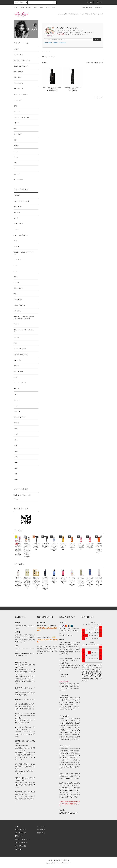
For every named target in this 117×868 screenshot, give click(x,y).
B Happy (16, 499)
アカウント (88, 2)
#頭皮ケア (56, 43)
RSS (16, 849)
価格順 (96, 63)
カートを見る (41, 829)
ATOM (20, 849)
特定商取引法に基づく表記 (22, 839)
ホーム (16, 7)
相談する (97, 40)
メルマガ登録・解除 (86, 7)
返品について (18, 836)
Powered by (58, 863)
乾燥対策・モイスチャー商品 (22, 495)
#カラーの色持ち (48, 43)
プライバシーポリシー (21, 843)
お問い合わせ (97, 7)
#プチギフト (63, 43)
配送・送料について (20, 833)
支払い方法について (20, 829)
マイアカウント (41, 826)
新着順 (101, 63)
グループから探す (37, 7)
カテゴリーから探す (25, 7)
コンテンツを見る (50, 7)
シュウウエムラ (49, 51)
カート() (99, 2)
